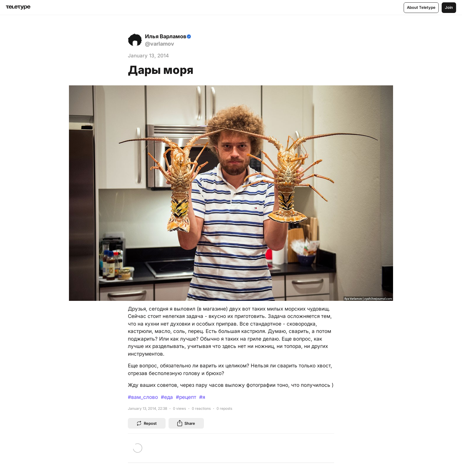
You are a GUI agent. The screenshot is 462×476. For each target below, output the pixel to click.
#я (202, 397)
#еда (167, 397)
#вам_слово (143, 397)
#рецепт (186, 397)
